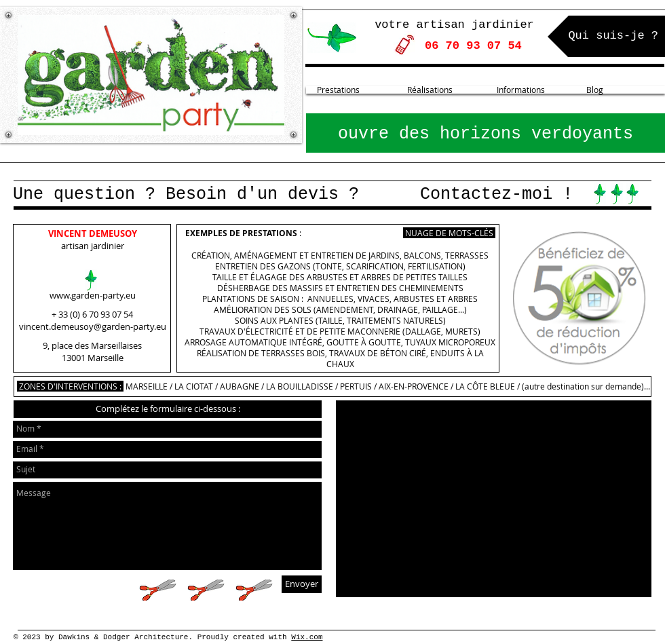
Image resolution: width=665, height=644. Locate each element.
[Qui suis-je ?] (606, 36)
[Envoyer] (302, 584)
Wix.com (307, 637)
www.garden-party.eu (93, 295)
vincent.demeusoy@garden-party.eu (93, 326)
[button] (168, 409)
